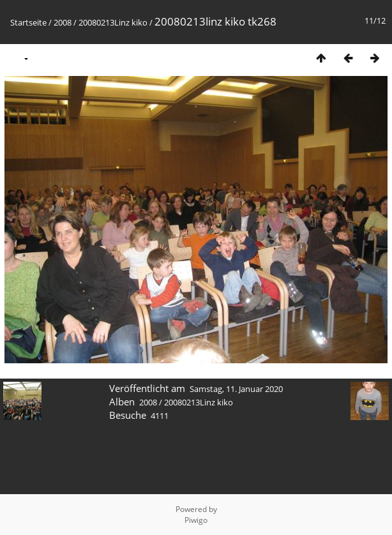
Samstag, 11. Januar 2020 (236, 389)
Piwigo (196, 520)
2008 (63, 22)
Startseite (28, 22)
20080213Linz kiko (113, 22)
